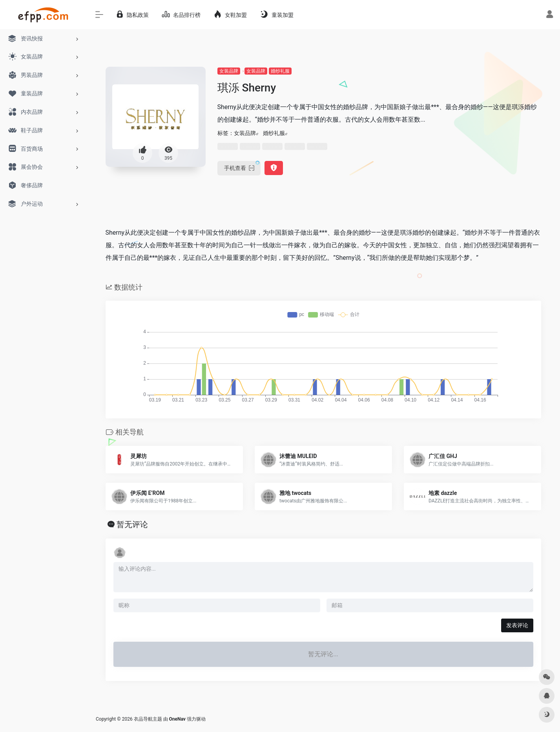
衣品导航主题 (148, 719)
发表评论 (517, 625)
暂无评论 (132, 524)
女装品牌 (229, 71)
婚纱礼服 (280, 71)
